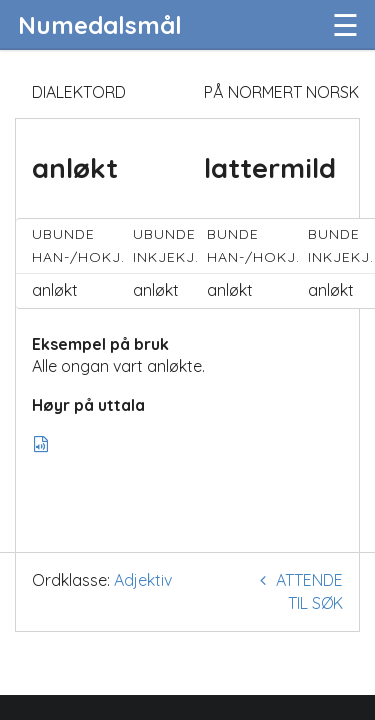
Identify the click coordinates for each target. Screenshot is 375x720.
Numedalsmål (100, 25)
